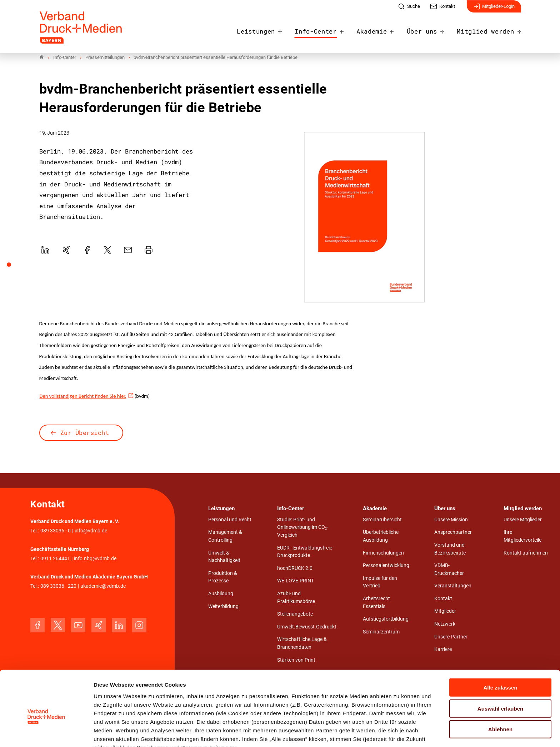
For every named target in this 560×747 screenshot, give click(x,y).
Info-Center (329, 29)
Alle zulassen (500, 650)
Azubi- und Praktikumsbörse (296, 598)
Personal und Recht (230, 520)
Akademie (381, 29)
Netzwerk (445, 624)
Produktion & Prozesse (223, 577)
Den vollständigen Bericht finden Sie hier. (83, 396)
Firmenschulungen (383, 553)
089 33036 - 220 (58, 586)
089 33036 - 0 (56, 531)
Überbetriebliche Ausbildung (381, 537)
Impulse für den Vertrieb (380, 582)
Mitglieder (445, 611)
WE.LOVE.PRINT (296, 581)
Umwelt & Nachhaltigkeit (224, 557)
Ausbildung (221, 594)
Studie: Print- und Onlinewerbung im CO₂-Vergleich (303, 527)
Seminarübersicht (382, 520)
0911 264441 (55, 559)
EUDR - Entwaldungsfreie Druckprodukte (305, 552)
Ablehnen (500, 692)
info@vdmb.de (91, 531)
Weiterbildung (223, 606)
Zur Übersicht (85, 433)
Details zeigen (380, 733)
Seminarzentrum (381, 632)
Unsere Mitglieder (523, 520)
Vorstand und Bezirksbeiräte (450, 549)
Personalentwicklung (386, 566)
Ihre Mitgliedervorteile (522, 537)
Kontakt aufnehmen (526, 553)
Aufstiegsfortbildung (386, 619)
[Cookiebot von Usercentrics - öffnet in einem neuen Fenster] (46, 733)
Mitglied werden (488, 29)
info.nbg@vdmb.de (95, 559)
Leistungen (273, 29)
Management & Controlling (225, 537)
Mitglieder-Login (494, 10)
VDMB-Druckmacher (449, 570)
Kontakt (443, 599)
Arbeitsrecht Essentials (376, 603)
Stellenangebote (295, 614)
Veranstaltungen (453, 586)
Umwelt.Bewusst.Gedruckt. (307, 627)
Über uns (429, 29)
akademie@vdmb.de (103, 586)
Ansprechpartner (453, 533)
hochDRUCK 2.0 (295, 568)
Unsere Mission (451, 520)
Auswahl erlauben (500, 671)
